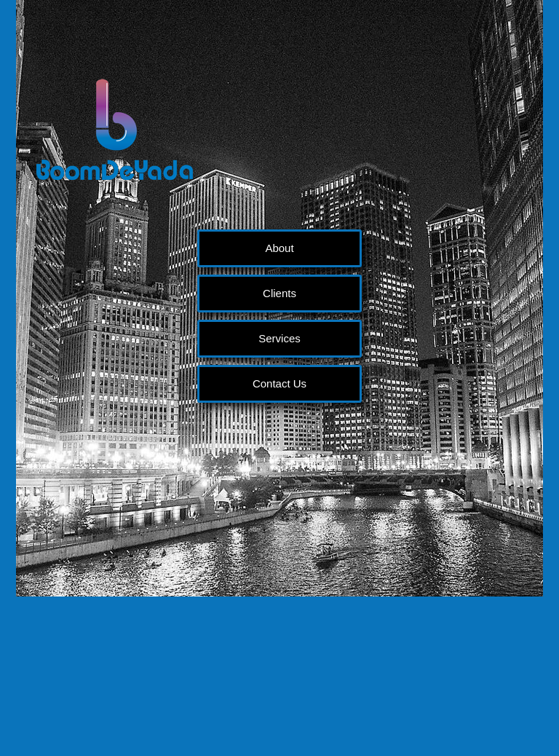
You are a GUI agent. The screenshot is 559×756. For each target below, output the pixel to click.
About (279, 248)
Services (279, 338)
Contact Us (279, 383)
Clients (279, 293)
